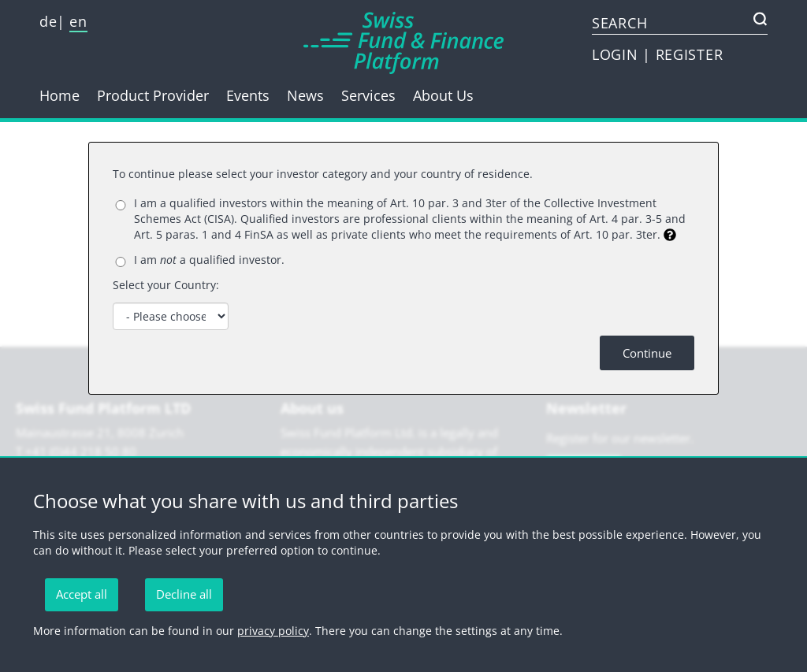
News (305, 95)
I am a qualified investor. (209, 260)
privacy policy (273, 631)
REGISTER (690, 54)
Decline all (184, 594)
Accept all (82, 594)
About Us (443, 95)
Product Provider (153, 95)
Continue (647, 353)
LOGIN (617, 54)
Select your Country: (166, 285)
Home (60, 95)
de (48, 21)
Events (248, 95)
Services (368, 95)
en (78, 21)
